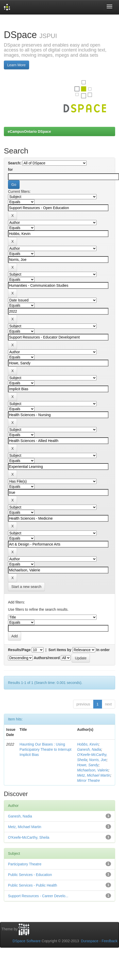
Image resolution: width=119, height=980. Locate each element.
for (10, 170)
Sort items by (60, 650)
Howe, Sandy (88, 765)
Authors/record (47, 658)
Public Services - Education (30, 875)
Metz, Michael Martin (94, 775)
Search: (15, 163)
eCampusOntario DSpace (29, 131)
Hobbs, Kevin (88, 744)
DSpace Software (27, 941)
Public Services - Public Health (33, 885)
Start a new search (26, 587)
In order (103, 650)
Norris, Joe (98, 760)
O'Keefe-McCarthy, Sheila (29, 837)
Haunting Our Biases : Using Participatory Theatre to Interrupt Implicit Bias (45, 749)
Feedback (110, 941)
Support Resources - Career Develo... (38, 896)
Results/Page (19, 650)
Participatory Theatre (25, 864)
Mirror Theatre (88, 780)
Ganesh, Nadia (89, 749)
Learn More (16, 65)
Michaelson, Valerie (93, 770)
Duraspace (90, 941)
